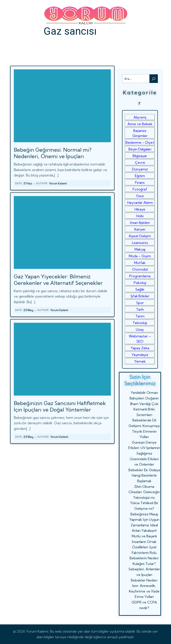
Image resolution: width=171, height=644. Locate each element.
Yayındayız (140, 355)
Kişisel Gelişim (140, 236)
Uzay (140, 329)
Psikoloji (140, 283)
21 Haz (28, 183)
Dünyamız (140, 169)
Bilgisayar (140, 156)
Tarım (140, 316)
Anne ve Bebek (140, 124)
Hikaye (140, 209)
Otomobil (140, 269)
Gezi (140, 196)
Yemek (140, 361)
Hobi (140, 216)
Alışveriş (140, 117)
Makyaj (140, 249)
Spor (140, 303)
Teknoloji (140, 323)
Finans (140, 182)
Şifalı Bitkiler (140, 296)
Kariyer (140, 229)
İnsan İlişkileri (140, 223)
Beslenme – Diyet (140, 142)
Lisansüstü (140, 243)
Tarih (140, 309)
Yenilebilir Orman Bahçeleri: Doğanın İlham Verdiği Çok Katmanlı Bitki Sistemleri (144, 404)
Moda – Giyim (140, 256)
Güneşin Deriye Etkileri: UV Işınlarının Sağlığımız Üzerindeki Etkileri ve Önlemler (144, 453)
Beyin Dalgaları (140, 149)
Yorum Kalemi (58, 183)
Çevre (140, 162)
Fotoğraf (140, 189)
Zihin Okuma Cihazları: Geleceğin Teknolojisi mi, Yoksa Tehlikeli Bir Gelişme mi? (144, 497)
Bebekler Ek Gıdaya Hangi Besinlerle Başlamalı (144, 475)
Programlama (140, 276)
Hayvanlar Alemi (140, 203)
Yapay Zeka (140, 348)
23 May (28, 310)
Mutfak (140, 263)
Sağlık (140, 289)
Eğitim (140, 176)
